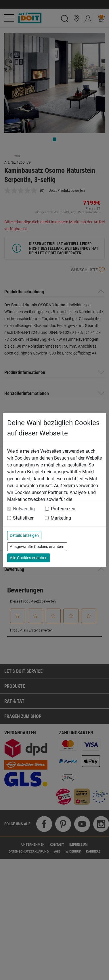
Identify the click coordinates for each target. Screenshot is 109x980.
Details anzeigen (24, 535)
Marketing (61, 518)
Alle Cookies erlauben (29, 558)
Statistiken (24, 518)
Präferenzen (63, 509)
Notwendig (24, 509)
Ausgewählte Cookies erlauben (37, 547)
